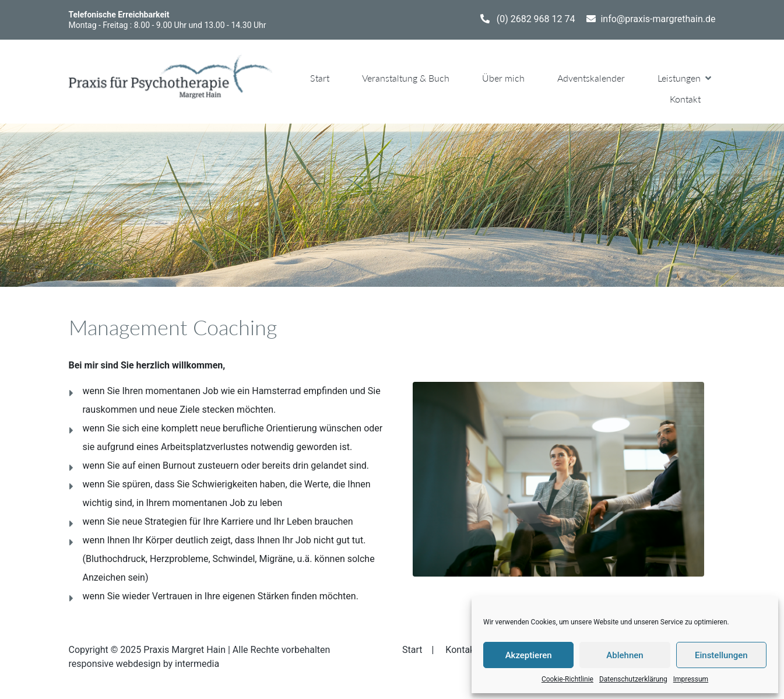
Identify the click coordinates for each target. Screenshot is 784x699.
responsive (91, 664)
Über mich (503, 78)
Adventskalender (591, 78)
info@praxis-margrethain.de (658, 19)
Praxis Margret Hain (184, 650)
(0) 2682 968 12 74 (536, 19)
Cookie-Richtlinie (567, 679)
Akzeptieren (529, 655)
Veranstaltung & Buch (406, 78)
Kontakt (685, 99)
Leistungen (679, 78)
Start (320, 78)
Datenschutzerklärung (633, 679)
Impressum (691, 679)
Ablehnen (625, 655)
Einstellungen (721, 655)
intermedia (197, 664)
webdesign (138, 664)
